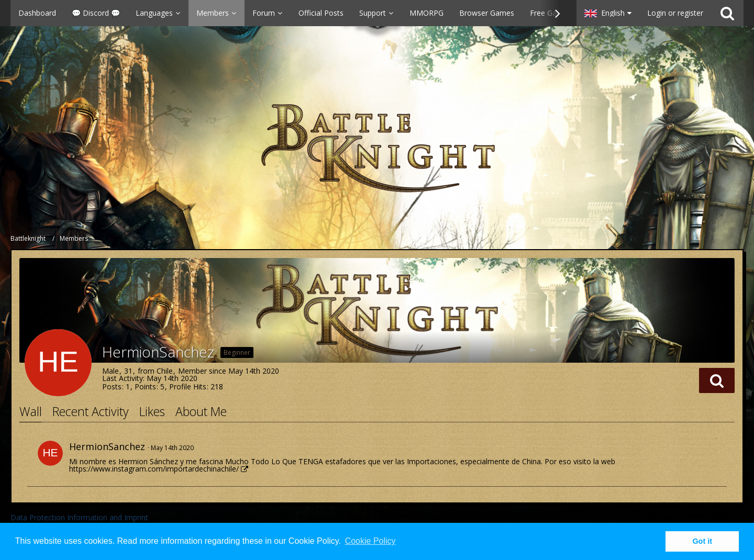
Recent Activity (91, 411)
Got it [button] (702, 541)
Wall (31, 411)
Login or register (675, 13)
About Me (201, 411)
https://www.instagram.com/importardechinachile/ (154, 469)
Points (145, 387)
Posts (112, 387)
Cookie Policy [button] (370, 541)
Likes (152, 411)
